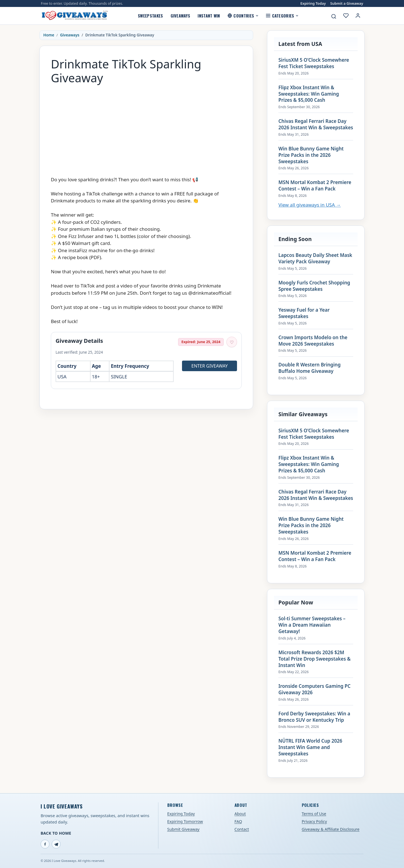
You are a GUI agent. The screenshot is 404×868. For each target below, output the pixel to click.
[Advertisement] (146, 128)
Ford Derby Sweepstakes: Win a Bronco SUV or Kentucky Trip (314, 717)
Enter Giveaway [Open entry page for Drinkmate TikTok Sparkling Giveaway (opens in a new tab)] (210, 366)
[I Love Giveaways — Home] (74, 16)
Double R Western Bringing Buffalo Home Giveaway (310, 368)
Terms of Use (314, 814)
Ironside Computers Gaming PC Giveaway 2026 (315, 689)
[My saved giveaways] (346, 16)
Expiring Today (313, 3)
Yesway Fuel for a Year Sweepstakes (304, 313)
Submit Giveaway (183, 829)
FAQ (238, 821)
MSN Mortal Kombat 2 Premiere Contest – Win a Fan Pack (315, 186)
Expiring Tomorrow (185, 821)
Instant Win (209, 16)
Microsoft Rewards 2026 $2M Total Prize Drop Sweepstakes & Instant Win (315, 659)
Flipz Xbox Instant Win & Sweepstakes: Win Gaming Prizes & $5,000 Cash (309, 94)
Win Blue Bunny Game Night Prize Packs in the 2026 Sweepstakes (311, 155)
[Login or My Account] (358, 16)
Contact (242, 829)
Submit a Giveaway (347, 3)
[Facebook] (45, 844)
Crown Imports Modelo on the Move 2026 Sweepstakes (313, 341)
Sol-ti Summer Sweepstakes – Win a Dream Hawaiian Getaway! (312, 625)
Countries (243, 16)
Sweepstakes (150, 16)
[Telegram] (56, 844)
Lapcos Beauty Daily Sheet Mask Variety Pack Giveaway (315, 258)
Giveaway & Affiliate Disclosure (331, 829)
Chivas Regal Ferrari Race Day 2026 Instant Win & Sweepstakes (316, 124)
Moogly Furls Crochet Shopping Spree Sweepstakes (314, 286)
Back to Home (56, 833)
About (240, 814)
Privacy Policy (314, 821)
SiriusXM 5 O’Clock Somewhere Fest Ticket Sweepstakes (314, 63)
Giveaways (180, 16)
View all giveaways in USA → (310, 205)
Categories (282, 16)
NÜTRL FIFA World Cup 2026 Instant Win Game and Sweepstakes (310, 747)
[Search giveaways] (334, 16)
